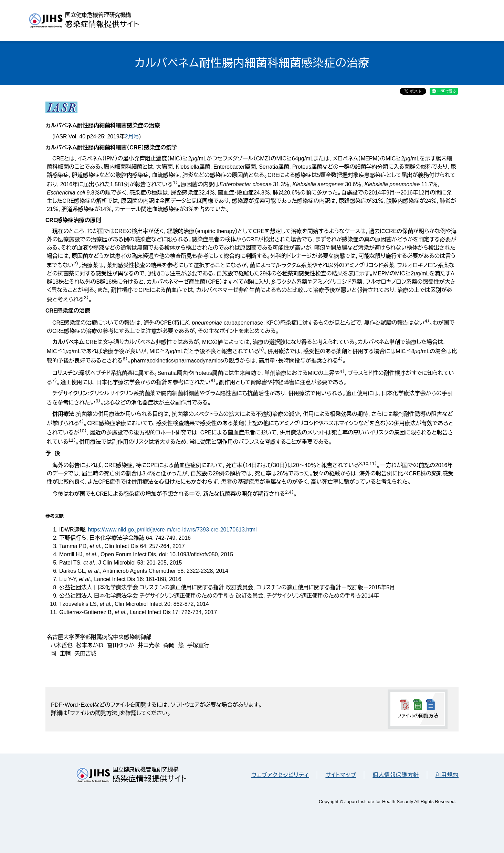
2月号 (132, 136)
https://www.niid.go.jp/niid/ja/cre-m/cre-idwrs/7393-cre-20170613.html (172, 530)
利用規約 (447, 775)
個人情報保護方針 (396, 775)
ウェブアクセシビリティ (280, 775)
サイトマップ (341, 775)
